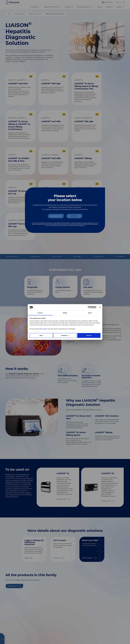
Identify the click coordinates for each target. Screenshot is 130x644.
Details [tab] (65, 313)
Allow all (89, 335)
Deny (41, 335)
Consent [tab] (40, 313)
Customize (65, 335)
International (54, 216)
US (69, 216)
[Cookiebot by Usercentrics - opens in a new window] (89, 307)
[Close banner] (100, 307)
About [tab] (90, 313)
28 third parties (43, 329)
